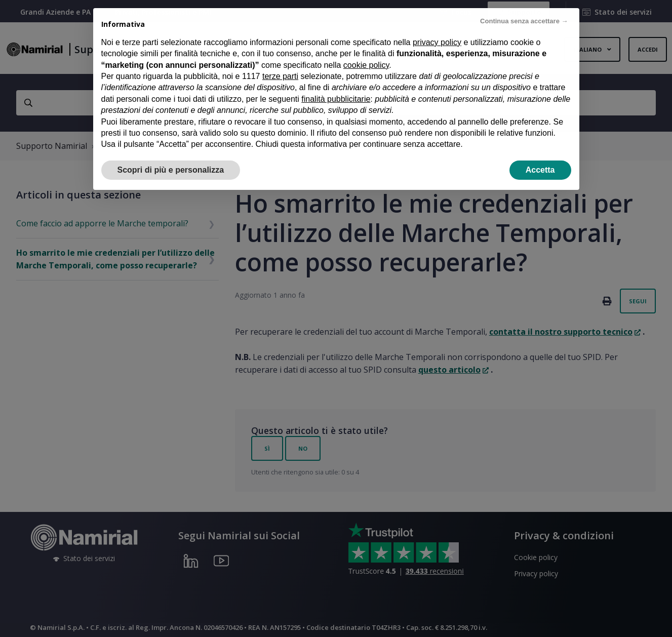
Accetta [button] (540, 153)
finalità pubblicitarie (336, 82)
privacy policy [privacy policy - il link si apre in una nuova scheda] (437, 26)
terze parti (280, 59)
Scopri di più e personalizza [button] (171, 153)
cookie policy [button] (366, 48)
